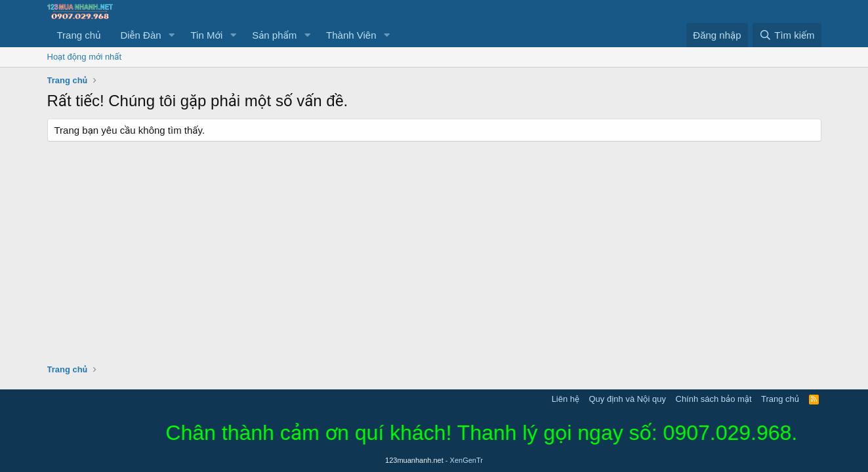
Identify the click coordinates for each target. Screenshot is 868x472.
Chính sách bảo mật (714, 399)
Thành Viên (351, 35)
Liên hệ (566, 399)
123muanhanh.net (434, 460)
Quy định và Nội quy (627, 399)
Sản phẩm (274, 35)
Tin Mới (206, 35)
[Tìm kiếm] (787, 35)
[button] (171, 35)
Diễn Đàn (140, 35)
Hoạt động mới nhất (85, 57)
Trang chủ (79, 35)
